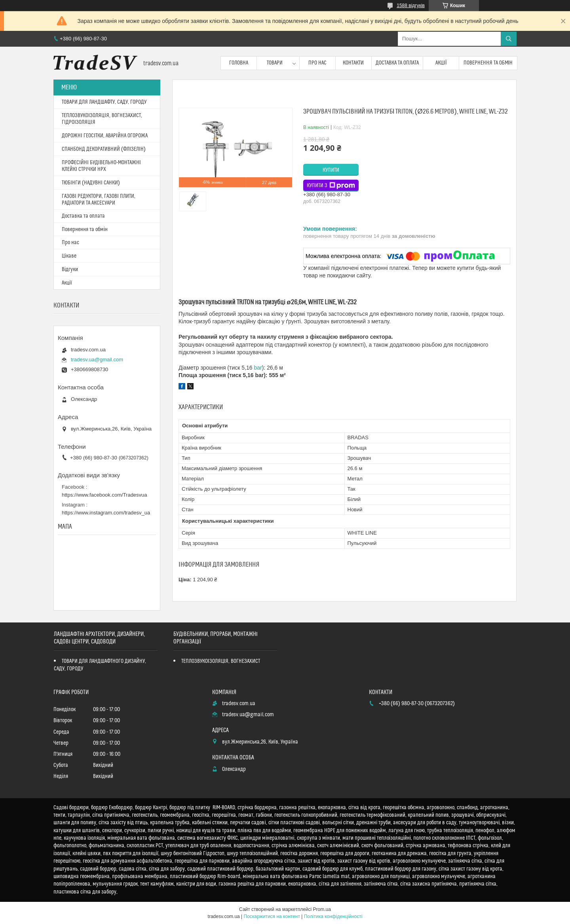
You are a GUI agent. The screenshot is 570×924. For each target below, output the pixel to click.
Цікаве (69, 256)
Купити (331, 170)
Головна (239, 63)
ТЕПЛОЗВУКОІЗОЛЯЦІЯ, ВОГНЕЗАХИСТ (221, 661)
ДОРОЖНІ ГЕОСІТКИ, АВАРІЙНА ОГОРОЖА (105, 136)
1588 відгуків (411, 6)
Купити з (331, 186)
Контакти (353, 63)
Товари (275, 63)
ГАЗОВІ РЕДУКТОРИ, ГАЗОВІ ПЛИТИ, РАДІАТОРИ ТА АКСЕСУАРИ (99, 200)
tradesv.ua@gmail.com (97, 360)
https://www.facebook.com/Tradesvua (104, 495)
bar (258, 368)
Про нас (317, 63)
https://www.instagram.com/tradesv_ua (106, 513)
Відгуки (70, 269)
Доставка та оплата (397, 63)
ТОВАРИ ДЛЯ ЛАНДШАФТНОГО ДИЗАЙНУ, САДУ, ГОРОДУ (100, 665)
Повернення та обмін (488, 63)
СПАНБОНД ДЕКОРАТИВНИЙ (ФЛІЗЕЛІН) (104, 149)
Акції (441, 63)
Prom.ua (322, 909)
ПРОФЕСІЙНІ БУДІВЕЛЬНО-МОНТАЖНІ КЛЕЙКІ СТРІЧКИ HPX (101, 166)
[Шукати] (509, 39)
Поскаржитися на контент (272, 916)
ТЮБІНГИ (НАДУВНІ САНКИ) (91, 183)
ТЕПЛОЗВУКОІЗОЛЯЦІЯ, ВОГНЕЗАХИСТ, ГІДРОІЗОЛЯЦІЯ (102, 119)
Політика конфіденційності (333, 916)
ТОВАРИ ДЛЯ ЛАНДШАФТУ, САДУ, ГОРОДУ (104, 102)
